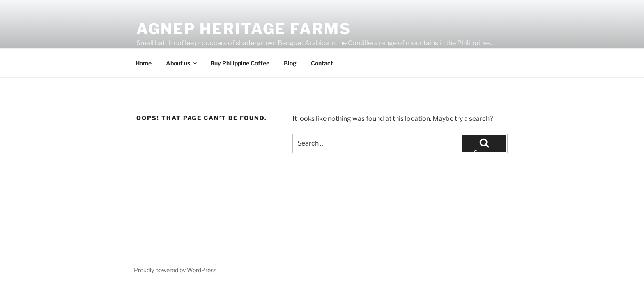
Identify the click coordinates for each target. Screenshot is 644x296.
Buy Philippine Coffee (240, 63)
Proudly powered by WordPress (175, 270)
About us (182, 63)
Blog (290, 63)
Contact (322, 63)
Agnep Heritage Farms (244, 29)
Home (144, 63)
